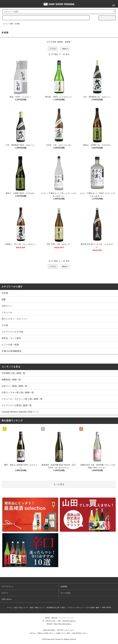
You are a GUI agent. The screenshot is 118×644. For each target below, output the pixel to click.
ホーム (5, 24)
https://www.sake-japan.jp (62, 624)
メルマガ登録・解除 (92, 608)
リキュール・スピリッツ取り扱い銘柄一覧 (22, 399)
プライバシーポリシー (75, 608)
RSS (104, 608)
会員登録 (64, 586)
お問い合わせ (7, 599)
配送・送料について (37, 608)
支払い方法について (21, 608)
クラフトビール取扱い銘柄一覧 (17, 405)
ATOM (109, 608)
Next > (65, 49)
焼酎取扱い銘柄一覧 (11, 380)
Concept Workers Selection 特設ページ (20, 412)
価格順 (60, 42)
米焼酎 (17, 24)
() (112, 5)
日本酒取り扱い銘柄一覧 (13, 373)
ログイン (5, 593)
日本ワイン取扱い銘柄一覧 (14, 386)
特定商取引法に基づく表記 (56, 608)
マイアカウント (7, 586)
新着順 (68, 42)
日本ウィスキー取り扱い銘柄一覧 (18, 392)
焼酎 (11, 24)
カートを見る (66, 593)
